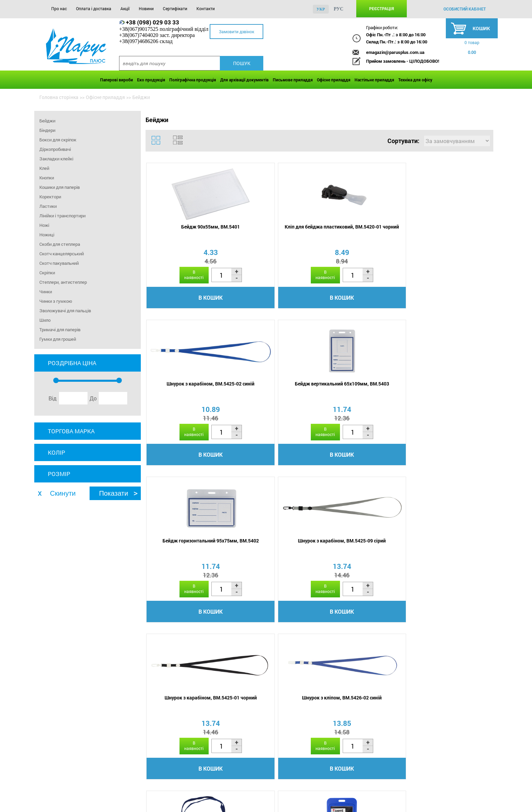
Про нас (59, 8)
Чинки (46, 292)
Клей (44, 168)
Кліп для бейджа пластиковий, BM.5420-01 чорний (275, 231)
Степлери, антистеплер (63, 282)
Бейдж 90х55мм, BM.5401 (188, 228)
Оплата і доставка (94, 8)
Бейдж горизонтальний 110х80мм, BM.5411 (188, 550)
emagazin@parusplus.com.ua (395, 52)
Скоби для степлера (60, 244)
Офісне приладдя (334, 80)
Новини (146, 8)
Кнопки (47, 178)
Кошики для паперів (60, 187)
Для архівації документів (244, 80)
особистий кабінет (465, 9)
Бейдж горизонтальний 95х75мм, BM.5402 (188, 390)
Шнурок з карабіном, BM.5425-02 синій (361, 231)
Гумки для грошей (58, 339)
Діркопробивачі (55, 149)
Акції (125, 8)
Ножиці (47, 235)
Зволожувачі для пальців (65, 311)
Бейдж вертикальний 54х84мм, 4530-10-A (361, 550)
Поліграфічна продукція (193, 80)
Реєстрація (382, 8)
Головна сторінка (59, 97)
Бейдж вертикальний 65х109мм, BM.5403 (448, 231)
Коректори (50, 197)
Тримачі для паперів (60, 330)
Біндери (47, 130)
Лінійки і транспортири (62, 216)
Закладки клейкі (56, 159)
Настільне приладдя (374, 80)
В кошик (188, 299)
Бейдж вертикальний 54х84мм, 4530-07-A (274, 550)
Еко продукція (151, 80)
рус (339, 9)
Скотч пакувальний (59, 263)
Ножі (44, 225)
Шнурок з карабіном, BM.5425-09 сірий (275, 390)
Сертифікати (175, 8)
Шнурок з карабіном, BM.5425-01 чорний (361, 390)
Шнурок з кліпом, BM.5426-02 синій (447, 390)
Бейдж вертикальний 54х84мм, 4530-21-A (448, 550)
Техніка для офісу (415, 80)
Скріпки (47, 273)
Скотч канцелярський (62, 254)
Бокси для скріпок (58, 140)
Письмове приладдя (293, 80)
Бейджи (47, 121)
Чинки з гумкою (56, 301)
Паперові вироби (117, 80)
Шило (45, 320)
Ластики (48, 206)
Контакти (206, 8)
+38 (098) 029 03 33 (153, 22)
